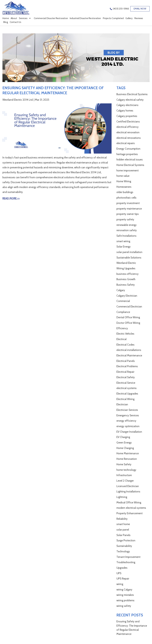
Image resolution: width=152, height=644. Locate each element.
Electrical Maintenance (129, 355)
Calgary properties (127, 116)
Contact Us (15, 22)
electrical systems (127, 388)
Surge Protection (126, 540)
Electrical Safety (126, 377)
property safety (125, 219)
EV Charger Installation (129, 432)
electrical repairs (126, 143)
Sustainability (124, 546)
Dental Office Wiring (128, 317)
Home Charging (125, 448)
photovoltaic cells (126, 198)
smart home (123, 524)
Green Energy (124, 443)
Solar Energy (124, 247)
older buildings (125, 192)
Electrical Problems (127, 366)
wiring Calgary (124, 590)
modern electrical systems (131, 508)
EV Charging (123, 437)
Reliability (122, 519)
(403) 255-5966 (121, 9)
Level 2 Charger (125, 481)
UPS (119, 573)
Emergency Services (128, 415)
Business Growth (126, 279)
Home (6, 18)
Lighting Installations (128, 492)
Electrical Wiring (125, 399)
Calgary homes (125, 111)
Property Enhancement (129, 513)
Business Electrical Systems (132, 94)
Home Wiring (124, 181)
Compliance (123, 312)
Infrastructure (124, 475)
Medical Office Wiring (129, 502)
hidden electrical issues (130, 160)
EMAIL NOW (140, 9)
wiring (120, 584)
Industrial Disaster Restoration (85, 18)
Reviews (139, 18)
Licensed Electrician (128, 486)
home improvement (128, 170)
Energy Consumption (128, 149)
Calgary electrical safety (130, 100)
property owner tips (128, 214)
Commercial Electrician (129, 307)
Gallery (129, 18)
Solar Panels (123, 535)
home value (123, 176)
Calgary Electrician (127, 296)
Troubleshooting (126, 562)
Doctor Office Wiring (128, 323)
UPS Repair (123, 579)
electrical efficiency (128, 127)
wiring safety (124, 606)
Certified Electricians (128, 122)
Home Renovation (127, 459)
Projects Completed (113, 18)
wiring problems (125, 600)
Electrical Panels (126, 361)
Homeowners (124, 187)
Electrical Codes (125, 345)
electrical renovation (128, 132)
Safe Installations (126, 236)
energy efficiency (126, 421)
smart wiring (123, 241)
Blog (6, 22)
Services (23, 18)
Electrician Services (127, 410)
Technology (123, 551)
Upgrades (122, 568)
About (14, 18)
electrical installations (129, 350)
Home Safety (124, 464)
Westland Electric (126, 263)
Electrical (121, 339)
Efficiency (122, 328)
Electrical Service (126, 383)
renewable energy (127, 225)
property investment (128, 203)
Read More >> (11, 198)
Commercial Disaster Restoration (51, 18)
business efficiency (128, 274)
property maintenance (129, 209)
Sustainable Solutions (129, 258)
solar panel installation (129, 252)
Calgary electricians (127, 105)
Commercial (123, 301)
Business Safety (126, 285)
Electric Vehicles (125, 334)
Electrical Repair (125, 372)
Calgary (121, 290)
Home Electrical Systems (130, 165)
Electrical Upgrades (127, 394)
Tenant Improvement (128, 557)
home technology (126, 470)
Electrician (122, 404)
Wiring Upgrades (126, 268)
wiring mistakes (125, 595)
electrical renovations (129, 138)
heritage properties (127, 154)
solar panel (123, 530)
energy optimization (128, 426)
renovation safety (127, 230)
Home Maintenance (128, 453)
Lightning (122, 497)
